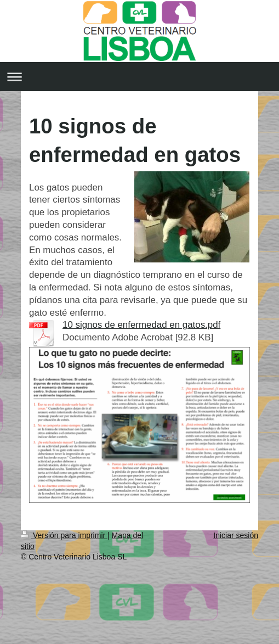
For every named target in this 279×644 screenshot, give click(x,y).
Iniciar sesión (236, 535)
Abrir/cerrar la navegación (139, 77)
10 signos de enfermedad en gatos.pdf (141, 325)
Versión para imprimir (64, 535)
